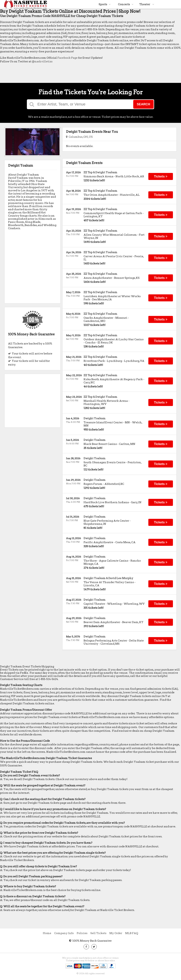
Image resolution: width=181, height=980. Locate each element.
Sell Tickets (98, 933)
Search (143, 104)
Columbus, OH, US (79, 137)
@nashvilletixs (42, 62)
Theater (147, 4)
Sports (105, 4)
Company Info (64, 933)
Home (47, 933)
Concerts (126, 4)
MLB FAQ (132, 933)
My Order (116, 933)
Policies (82, 933)
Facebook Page (68, 58)
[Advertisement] (64, 74)
